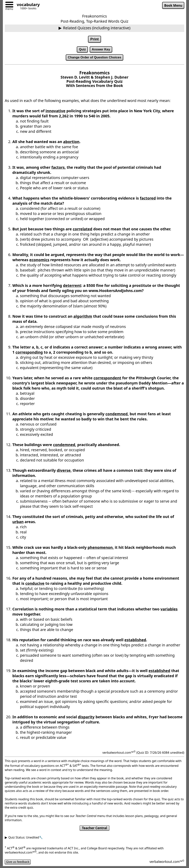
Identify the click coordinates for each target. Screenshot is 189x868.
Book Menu (173, 6)
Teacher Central (95, 829)
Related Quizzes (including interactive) (97, 28)
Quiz (82, 50)
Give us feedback (18, 863)
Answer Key (101, 50)
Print (94, 39)
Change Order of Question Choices (94, 58)
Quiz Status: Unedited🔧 (26, 838)
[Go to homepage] (27, 5)
